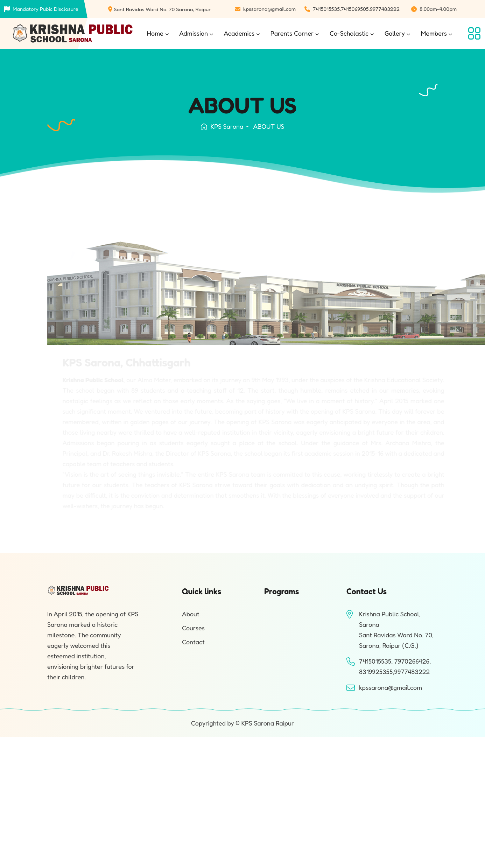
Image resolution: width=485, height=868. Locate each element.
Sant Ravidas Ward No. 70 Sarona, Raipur (162, 9)
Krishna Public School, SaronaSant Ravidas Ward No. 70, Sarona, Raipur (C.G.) (396, 630)
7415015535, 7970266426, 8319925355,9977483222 (395, 666)
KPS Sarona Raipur (268, 723)
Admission (194, 33)
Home (155, 33)
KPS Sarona (222, 126)
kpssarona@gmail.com (269, 9)
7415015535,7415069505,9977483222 (356, 9)
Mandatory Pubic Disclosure (45, 9)
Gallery (395, 33)
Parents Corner (292, 33)
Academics (239, 33)
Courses (193, 628)
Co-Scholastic (349, 33)
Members (434, 33)
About (191, 614)
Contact (193, 642)
